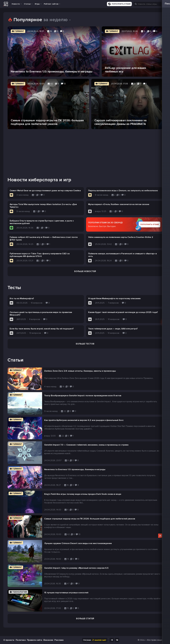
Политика (21, 640)
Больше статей (85, 619)
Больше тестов (85, 344)
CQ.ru (142, 640)
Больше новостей (85, 271)
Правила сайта (35, 640)
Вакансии (48, 640)
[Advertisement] (85, 150)
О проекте (9, 640)
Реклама (59, 640)
